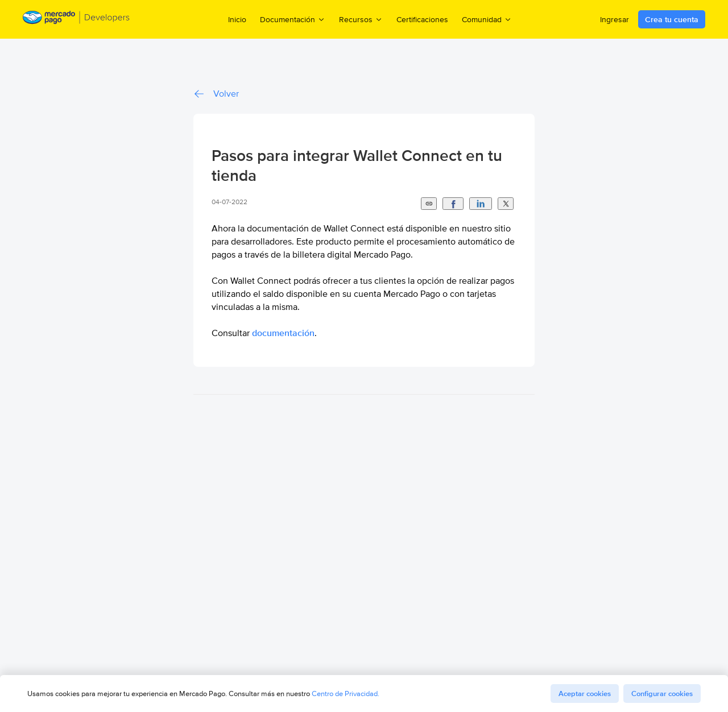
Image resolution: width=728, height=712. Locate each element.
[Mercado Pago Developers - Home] (76, 19)
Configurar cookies (662, 694)
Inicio (237, 19)
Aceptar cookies (585, 694)
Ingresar (615, 19)
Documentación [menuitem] (293, 19)
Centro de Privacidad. (346, 694)
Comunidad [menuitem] (487, 19)
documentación (283, 333)
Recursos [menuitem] (361, 19)
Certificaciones (422, 19)
